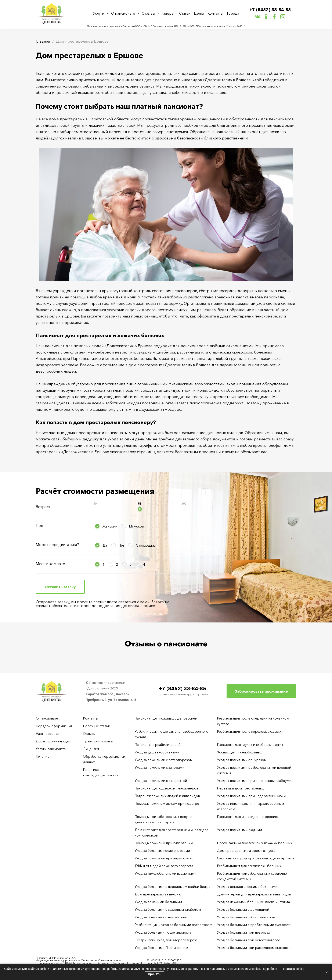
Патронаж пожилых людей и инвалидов (167, 796)
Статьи (186, 13)
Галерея (170, 13)
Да (105, 545)
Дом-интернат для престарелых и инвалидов (254, 894)
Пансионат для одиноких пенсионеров (166, 788)
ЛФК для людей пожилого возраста (164, 866)
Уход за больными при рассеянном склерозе (254, 948)
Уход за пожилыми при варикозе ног (165, 858)
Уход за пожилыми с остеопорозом (164, 760)
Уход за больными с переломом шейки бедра (172, 887)
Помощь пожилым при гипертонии (164, 843)
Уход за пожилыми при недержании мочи (251, 796)
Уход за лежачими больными (158, 902)
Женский (110, 526)
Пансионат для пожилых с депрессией (166, 718)
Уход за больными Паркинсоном (161, 948)
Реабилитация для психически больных (249, 866)
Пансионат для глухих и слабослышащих (250, 745)
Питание (43, 756)
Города (232, 13)
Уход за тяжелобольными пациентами (166, 873)
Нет (121, 545)
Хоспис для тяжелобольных (239, 752)
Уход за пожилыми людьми (239, 830)
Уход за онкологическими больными (247, 887)
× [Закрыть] (326, 972)
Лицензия (91, 749)
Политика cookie (293, 969)
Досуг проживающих (53, 741)
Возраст (43, 507)
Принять (154, 974)
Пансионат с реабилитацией (158, 745)
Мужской (136, 526)
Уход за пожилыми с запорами (160, 767)
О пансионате (124, 13)
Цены (199, 13)
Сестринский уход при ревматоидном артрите (256, 858)
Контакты (215, 13)
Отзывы (149, 13)
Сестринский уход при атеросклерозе (167, 940)
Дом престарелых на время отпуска (246, 851)
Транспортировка (98, 741)
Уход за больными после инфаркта (163, 932)
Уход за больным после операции (162, 851)
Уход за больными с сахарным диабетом (168, 909)
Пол (39, 526)
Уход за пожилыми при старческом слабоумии (255, 781)
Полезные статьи (97, 726)
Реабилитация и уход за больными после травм (173, 925)
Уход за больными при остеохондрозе (249, 940)
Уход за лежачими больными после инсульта (253, 902)
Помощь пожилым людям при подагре (167, 803)
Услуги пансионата (51, 749)
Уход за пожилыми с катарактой (161, 781)
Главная (43, 41)
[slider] (140, 509)
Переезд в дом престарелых (240, 788)
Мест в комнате (50, 564)
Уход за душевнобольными (157, 752)
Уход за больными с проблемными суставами (254, 925)
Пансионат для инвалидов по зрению (247, 817)
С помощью (146, 545)
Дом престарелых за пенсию (158, 894)
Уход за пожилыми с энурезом (242, 760)
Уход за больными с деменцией (243, 909)
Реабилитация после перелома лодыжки (250, 731)
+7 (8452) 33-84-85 (270, 10)
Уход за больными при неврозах (243, 932)
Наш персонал (47, 734)
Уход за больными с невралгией (161, 917)
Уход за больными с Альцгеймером (246, 917)
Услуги (100, 13)
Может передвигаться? (57, 545)
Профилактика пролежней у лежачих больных (255, 843)
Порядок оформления (54, 726)
